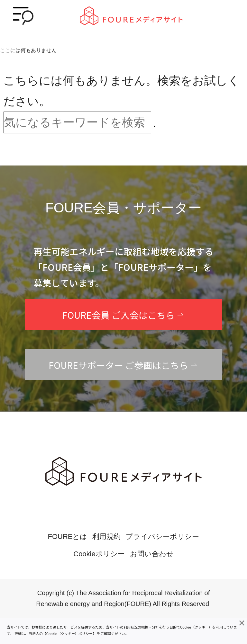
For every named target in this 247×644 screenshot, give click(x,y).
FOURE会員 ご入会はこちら (118, 315)
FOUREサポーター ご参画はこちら (118, 365)
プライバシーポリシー (162, 537)
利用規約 (106, 537)
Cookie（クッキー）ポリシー (69, 634)
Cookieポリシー (99, 554)
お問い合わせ (152, 554)
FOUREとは (67, 537)
